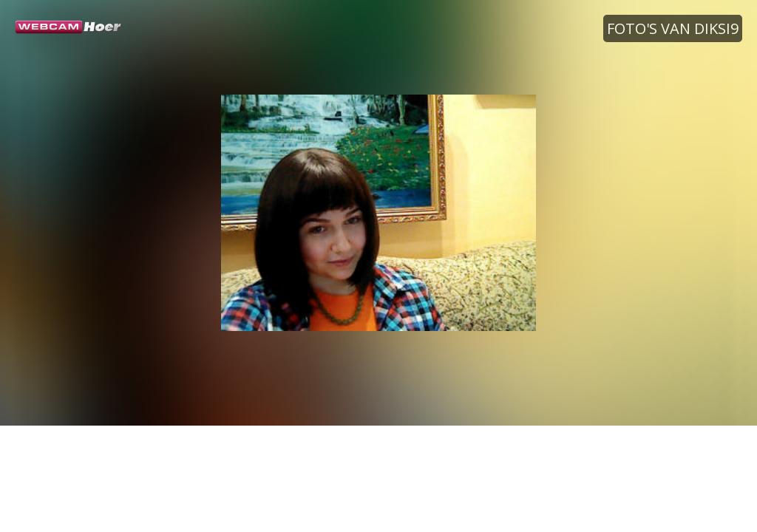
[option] (378, 213)
